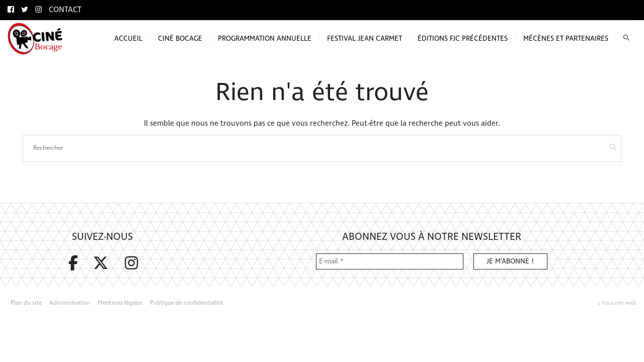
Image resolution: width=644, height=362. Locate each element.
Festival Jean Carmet (365, 38)
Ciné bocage (180, 38)
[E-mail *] (390, 261)
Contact (65, 10)
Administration (70, 303)
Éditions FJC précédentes (463, 38)
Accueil (128, 38)
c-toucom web (617, 303)
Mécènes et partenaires (566, 38)
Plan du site (26, 303)
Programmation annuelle (265, 38)
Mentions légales (120, 303)
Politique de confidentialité (186, 303)
